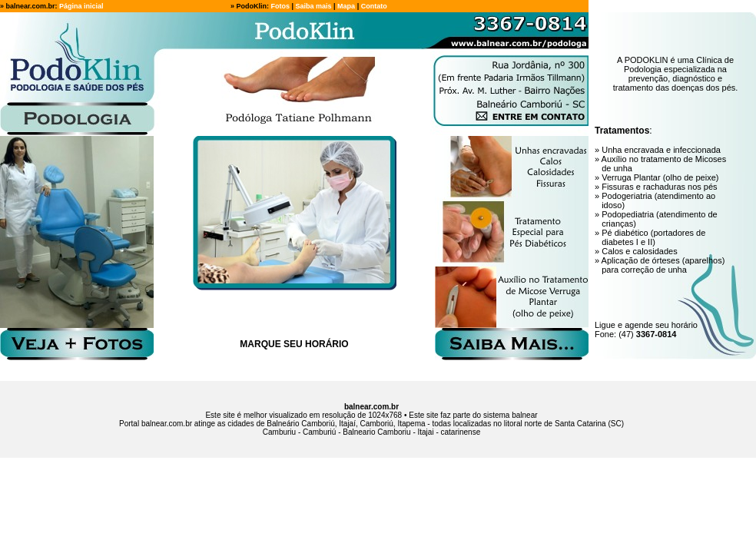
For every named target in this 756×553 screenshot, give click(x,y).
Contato (374, 6)
